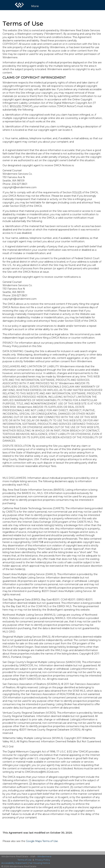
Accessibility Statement (14, 863)
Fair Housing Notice (39, 863)
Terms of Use (25, 860)
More (35, 6)
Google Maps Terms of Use (42, 841)
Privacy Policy (43, 860)
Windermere (44, 856)
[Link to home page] (19, 5)
